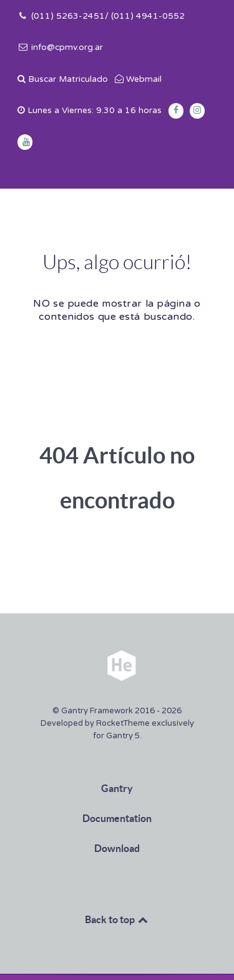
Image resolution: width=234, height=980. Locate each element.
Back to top (117, 919)
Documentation (117, 818)
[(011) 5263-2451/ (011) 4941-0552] (101, 16)
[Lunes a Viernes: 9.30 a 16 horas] (90, 111)
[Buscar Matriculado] (63, 79)
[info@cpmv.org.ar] (60, 47)
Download (117, 848)
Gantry (117, 788)
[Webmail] (138, 79)
